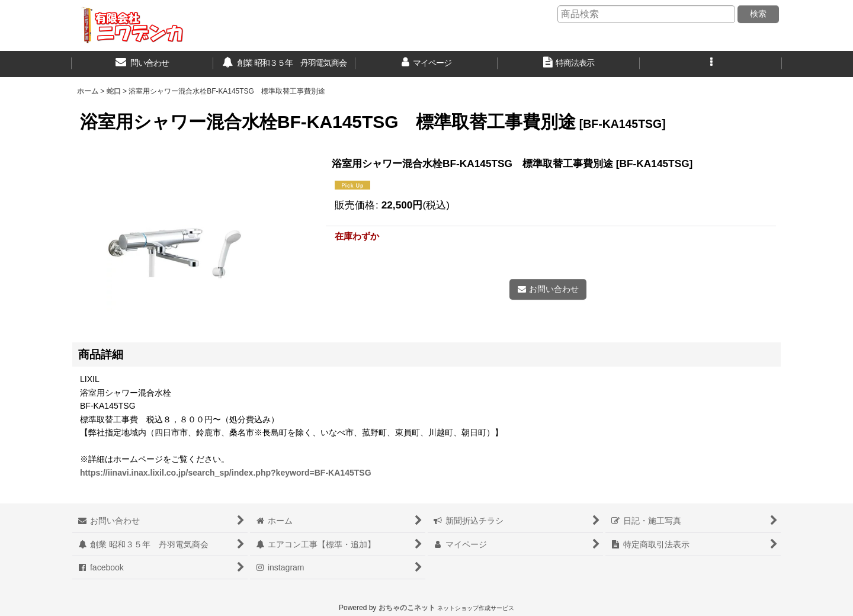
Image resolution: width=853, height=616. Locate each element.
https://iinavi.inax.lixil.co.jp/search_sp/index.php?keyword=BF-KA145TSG (226, 473)
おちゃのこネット (407, 608)
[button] (711, 64)
